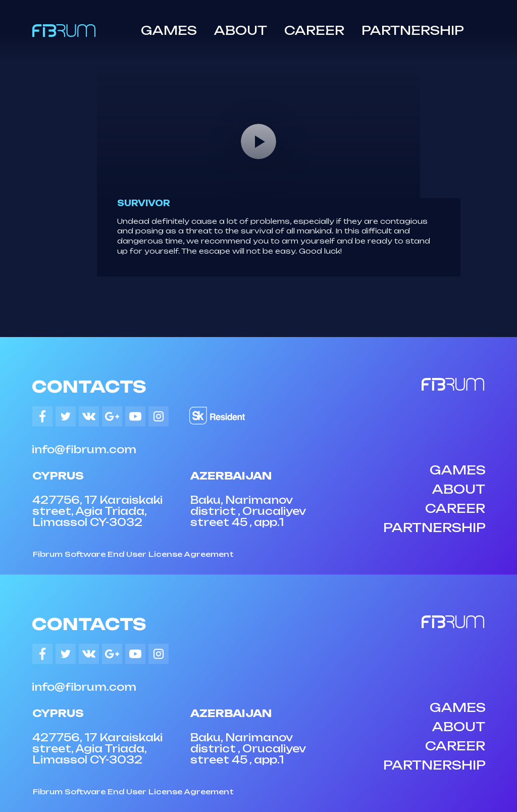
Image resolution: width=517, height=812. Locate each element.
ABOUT (241, 30)
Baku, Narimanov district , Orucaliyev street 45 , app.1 (248, 511)
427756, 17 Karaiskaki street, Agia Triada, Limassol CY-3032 (97, 511)
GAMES (169, 30)
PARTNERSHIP (413, 30)
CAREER (314, 30)
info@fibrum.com (84, 449)
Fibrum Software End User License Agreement (133, 554)
